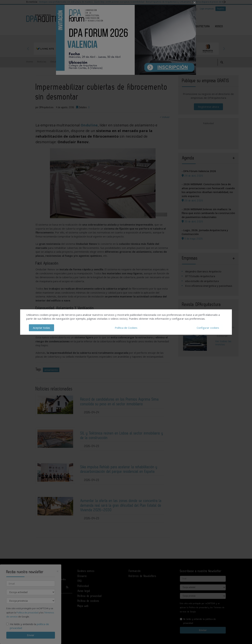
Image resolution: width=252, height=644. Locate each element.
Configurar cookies (208, 328)
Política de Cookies (126, 328)
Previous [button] (28, 49)
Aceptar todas (41, 328)
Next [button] (224, 49)
